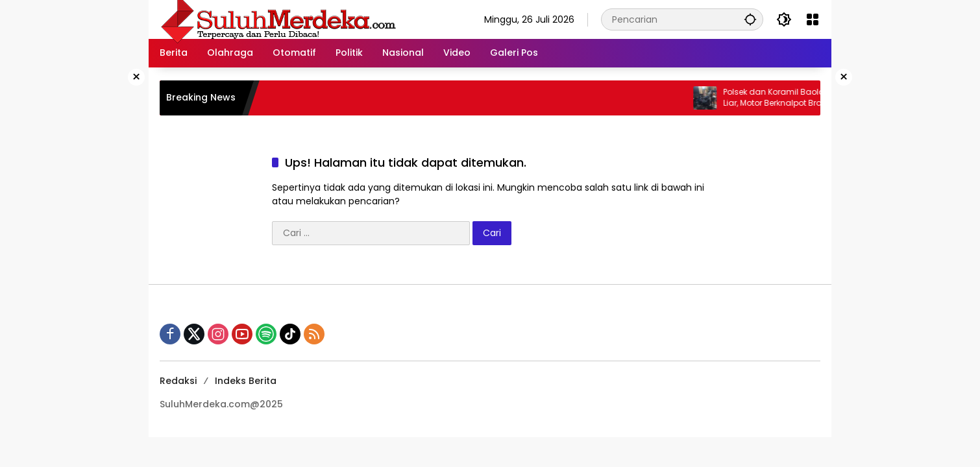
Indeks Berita (246, 381)
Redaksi (178, 381)
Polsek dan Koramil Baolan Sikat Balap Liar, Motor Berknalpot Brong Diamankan (809, 98)
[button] (750, 19)
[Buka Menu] (813, 19)
